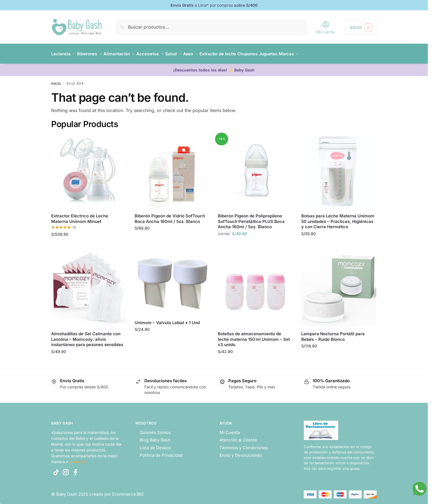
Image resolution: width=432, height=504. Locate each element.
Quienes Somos (155, 429)
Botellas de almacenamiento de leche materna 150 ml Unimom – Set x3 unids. (254, 336)
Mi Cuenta (230, 429)
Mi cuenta (326, 27)
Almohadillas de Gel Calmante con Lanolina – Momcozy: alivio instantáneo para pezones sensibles (87, 336)
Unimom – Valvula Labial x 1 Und (167, 319)
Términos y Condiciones (244, 444)
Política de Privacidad (161, 452)
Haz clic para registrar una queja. (332, 465)
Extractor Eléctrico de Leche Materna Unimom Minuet (80, 216)
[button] (361, 27)
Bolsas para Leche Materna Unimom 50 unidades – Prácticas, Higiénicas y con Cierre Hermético (338, 218)
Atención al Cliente (238, 437)
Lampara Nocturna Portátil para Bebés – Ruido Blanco (333, 333)
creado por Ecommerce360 (116, 491)
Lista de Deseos (155, 444)
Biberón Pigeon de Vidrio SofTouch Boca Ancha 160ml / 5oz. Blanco (170, 216)
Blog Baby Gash (155, 437)
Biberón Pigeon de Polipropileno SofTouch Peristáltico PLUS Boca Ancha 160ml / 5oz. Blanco (251, 218)
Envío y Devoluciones (241, 452)
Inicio (56, 80)
